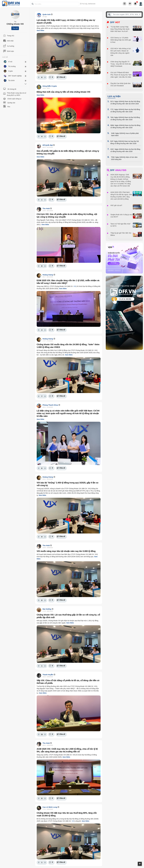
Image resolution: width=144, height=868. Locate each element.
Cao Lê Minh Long (50, 807)
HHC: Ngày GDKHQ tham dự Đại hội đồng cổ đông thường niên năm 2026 (125, 150)
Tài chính (11, 80)
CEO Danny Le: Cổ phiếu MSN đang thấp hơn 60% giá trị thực (121, 40)
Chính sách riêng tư (14, 99)
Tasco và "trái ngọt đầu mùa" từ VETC (120, 225)
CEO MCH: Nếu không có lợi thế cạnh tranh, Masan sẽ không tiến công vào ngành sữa (121, 52)
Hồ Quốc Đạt (48, 145)
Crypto (10, 71)
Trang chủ (11, 36)
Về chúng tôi (12, 89)
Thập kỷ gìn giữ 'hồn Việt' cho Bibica (121, 234)
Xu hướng (11, 46)
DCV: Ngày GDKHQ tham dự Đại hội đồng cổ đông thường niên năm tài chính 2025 (125, 103)
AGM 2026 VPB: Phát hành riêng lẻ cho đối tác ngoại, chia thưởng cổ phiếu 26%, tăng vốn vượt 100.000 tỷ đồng (121, 196)
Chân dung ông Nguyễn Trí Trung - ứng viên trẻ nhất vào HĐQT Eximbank (121, 64)
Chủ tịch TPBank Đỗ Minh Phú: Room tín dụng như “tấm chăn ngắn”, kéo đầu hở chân (121, 75)
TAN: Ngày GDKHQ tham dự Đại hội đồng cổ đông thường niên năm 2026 (125, 118)
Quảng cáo (11, 103)
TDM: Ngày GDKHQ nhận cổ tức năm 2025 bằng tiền (124, 158)
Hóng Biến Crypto (50, 86)
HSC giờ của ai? (116, 205)
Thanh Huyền (48, 675)
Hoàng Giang (48, 275)
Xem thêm (40, 30)
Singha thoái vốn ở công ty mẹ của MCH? (121, 216)
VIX (75, 286)
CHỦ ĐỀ (5, 57)
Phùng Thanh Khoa (50, 405)
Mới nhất (10, 41)
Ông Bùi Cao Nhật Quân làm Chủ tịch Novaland (120, 85)
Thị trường (12, 66)
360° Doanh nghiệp (15, 76)
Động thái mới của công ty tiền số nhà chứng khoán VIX (64, 92)
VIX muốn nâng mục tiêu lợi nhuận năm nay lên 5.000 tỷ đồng (66, 551)
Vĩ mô (10, 62)
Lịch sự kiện (114, 96)
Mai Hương (47, 609)
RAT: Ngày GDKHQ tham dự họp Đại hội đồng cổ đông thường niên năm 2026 (125, 142)
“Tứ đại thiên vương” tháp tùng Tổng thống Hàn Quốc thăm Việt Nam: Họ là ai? (120, 29)
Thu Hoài (46, 208)
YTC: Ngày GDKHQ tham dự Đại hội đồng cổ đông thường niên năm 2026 (125, 111)
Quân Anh (47, 14)
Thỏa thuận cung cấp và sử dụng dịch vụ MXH (16, 94)
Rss (9, 107)
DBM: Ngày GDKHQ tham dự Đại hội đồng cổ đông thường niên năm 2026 (125, 126)
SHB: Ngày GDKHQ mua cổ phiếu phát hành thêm (125, 134)
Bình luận (11, 51)
